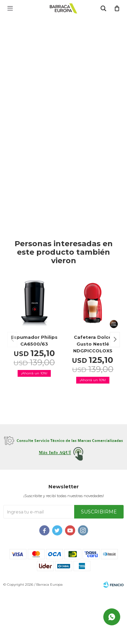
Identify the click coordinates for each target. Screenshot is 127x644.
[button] (115, 340)
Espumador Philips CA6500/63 (34, 340)
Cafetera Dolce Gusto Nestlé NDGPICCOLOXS (93, 344)
